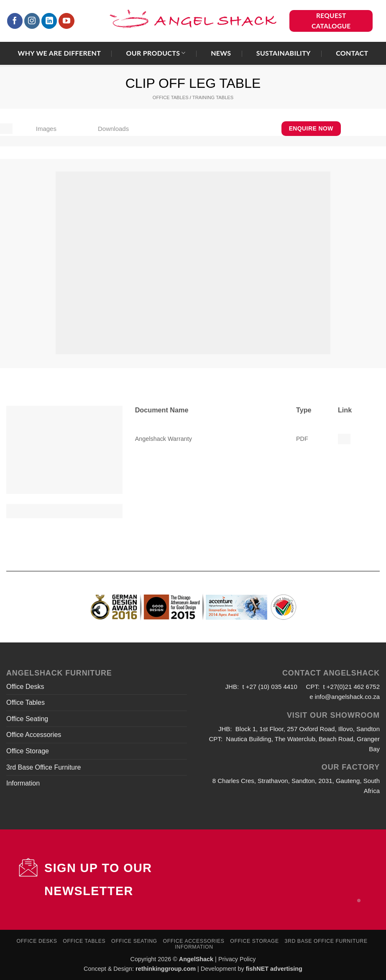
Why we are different (60, 53)
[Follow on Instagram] (32, 21)
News (221, 53)
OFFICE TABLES (171, 97)
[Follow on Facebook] (15, 21)
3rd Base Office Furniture (43, 767)
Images (46, 129)
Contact (352, 53)
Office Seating (27, 719)
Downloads (113, 129)
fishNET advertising (274, 969)
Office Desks (25, 687)
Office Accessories (34, 735)
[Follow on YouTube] (66, 21)
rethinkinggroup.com (166, 969)
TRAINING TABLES (213, 97)
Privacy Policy (237, 959)
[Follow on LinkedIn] (49, 21)
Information (23, 783)
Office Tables (26, 702)
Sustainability (284, 53)
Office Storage (28, 751)
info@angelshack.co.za (347, 697)
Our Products (156, 53)
